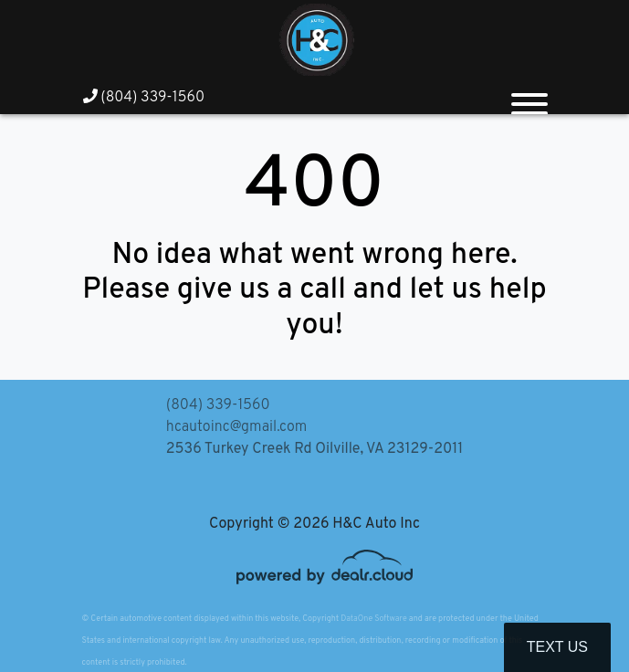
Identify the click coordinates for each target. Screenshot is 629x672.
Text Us (557, 647)
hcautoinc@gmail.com (236, 427)
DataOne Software (373, 619)
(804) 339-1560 (144, 98)
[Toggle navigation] (529, 97)
